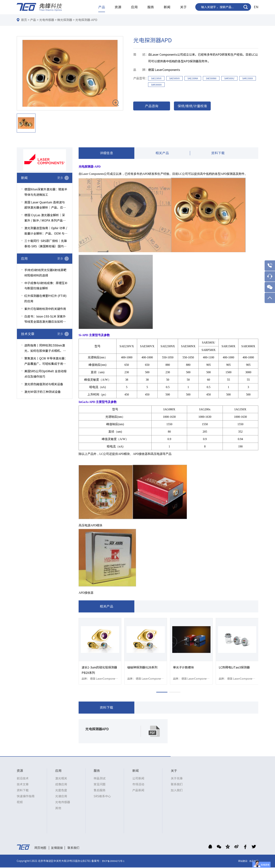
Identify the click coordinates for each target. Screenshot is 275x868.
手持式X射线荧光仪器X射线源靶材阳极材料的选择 (45, 273)
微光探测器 (65, 20)
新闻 (167, 7)
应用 (134, 7)
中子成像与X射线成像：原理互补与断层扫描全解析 (46, 286)
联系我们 (177, 785)
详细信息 (106, 153)
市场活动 (138, 785)
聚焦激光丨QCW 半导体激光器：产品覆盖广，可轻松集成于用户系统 (46, 362)
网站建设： (244, 862)
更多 (60, 178)
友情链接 (57, 848)
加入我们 (177, 791)
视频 (20, 803)
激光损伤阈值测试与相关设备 (44, 384)
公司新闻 (138, 779)
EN (256, 7)
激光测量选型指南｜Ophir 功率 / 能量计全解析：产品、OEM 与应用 (46, 231)
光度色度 (61, 791)
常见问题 (100, 785)
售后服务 (100, 791)
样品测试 (100, 779)
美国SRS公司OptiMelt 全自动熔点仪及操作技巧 (45, 374)
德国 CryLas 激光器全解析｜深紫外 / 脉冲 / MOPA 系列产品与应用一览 (45, 218)
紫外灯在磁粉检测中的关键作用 (45, 309)
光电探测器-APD (86, 20)
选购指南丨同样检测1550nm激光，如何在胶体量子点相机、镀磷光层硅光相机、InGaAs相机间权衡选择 (46, 349)
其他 (58, 809)
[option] (70, 73)
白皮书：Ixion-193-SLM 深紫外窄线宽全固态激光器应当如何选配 (45, 320)
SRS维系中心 (102, 797)
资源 (118, 7)
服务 (151, 7)
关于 (183, 7)
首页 (24, 20)
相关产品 (162, 153)
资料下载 (218, 153)
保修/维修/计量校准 (192, 106)
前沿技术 (23, 779)
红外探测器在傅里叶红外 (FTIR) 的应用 (45, 299)
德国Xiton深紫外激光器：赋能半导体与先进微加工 (46, 192)
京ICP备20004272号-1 (113, 862)
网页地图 (40, 848)
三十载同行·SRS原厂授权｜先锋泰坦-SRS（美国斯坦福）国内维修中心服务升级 (46, 244)
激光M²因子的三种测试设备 (42, 392)
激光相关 (61, 779)
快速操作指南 (26, 797)
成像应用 (61, 785)
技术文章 (23, 785)
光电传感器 (47, 20)
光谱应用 (61, 797)
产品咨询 (152, 106)
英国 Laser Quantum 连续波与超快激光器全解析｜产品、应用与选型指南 (45, 206)
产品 (102, 7)
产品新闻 (138, 791)
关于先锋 (177, 779)
